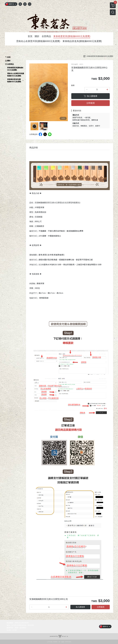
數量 (73, 85)
